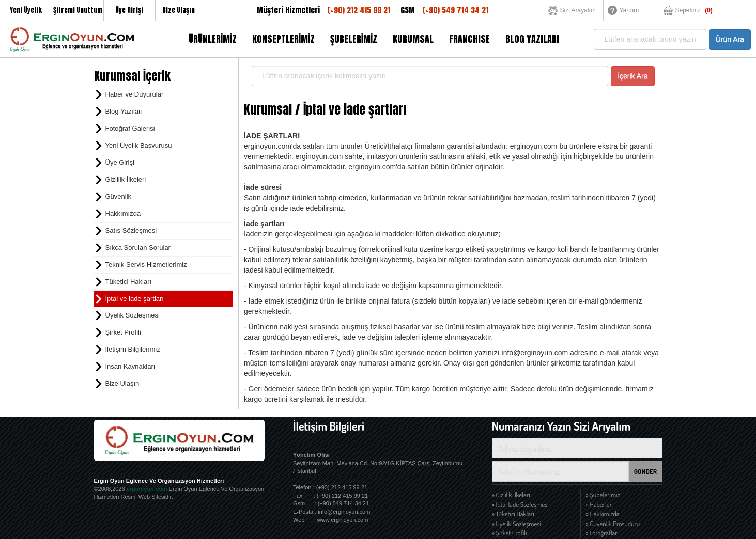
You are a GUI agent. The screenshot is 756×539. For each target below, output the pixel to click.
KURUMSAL (413, 39)
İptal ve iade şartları (135, 299)
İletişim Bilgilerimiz (133, 349)
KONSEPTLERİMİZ (283, 39)
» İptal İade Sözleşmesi (520, 504)
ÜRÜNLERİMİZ (213, 39)
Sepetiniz (694, 10)
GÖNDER (646, 471)
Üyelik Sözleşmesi (133, 315)
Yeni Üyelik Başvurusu (139, 145)
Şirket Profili (123, 332)
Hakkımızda (123, 213)
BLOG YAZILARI (532, 39)
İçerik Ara (632, 76)
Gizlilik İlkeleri (126, 179)
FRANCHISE (469, 39)
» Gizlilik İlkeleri (511, 495)
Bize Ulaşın (179, 10)
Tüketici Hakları (129, 282)
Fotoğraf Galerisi (130, 128)
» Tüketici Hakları (513, 514)
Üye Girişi (129, 10)
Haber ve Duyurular (135, 94)
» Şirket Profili (510, 533)
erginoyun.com (147, 489)
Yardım (629, 10)
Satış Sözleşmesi (131, 231)
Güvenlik (119, 196)
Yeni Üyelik (26, 10)
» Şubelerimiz (603, 495)
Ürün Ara (730, 39)
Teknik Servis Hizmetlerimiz (146, 265)
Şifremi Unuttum (78, 10)
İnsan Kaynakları (130, 366)
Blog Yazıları (124, 111)
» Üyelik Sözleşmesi (516, 524)
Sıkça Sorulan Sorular (138, 248)
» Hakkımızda (603, 514)
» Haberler (599, 504)
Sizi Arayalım (578, 10)
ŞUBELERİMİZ (354, 39)
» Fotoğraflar (602, 533)
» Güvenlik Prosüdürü (613, 524)
